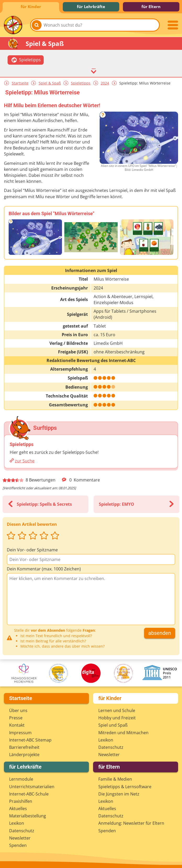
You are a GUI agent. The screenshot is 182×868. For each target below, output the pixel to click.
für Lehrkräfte (91, 7)
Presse (16, 718)
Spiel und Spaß (113, 725)
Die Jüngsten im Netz (119, 794)
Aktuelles (18, 809)
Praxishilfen (21, 801)
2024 (105, 83)
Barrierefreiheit (24, 747)
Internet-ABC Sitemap (30, 740)
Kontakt (17, 725)
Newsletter (109, 755)
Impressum (20, 733)
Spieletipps (81, 83)
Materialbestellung (28, 816)
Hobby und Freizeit (117, 718)
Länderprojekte (24, 755)
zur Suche (25, 461)
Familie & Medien (115, 779)
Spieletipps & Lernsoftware (125, 787)
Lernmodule (21, 779)
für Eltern (151, 7)
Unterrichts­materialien (32, 787)
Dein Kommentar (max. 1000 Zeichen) (44, 569)
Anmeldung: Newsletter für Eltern (131, 823)
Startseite (20, 83)
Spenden (18, 845)
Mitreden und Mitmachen (123, 733)
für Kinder (31, 7)
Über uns (18, 710)
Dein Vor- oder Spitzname (32, 550)
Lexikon (106, 740)
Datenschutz (111, 747)
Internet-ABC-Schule (29, 794)
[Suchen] (37, 25)
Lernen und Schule (117, 710)
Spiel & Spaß (50, 83)
